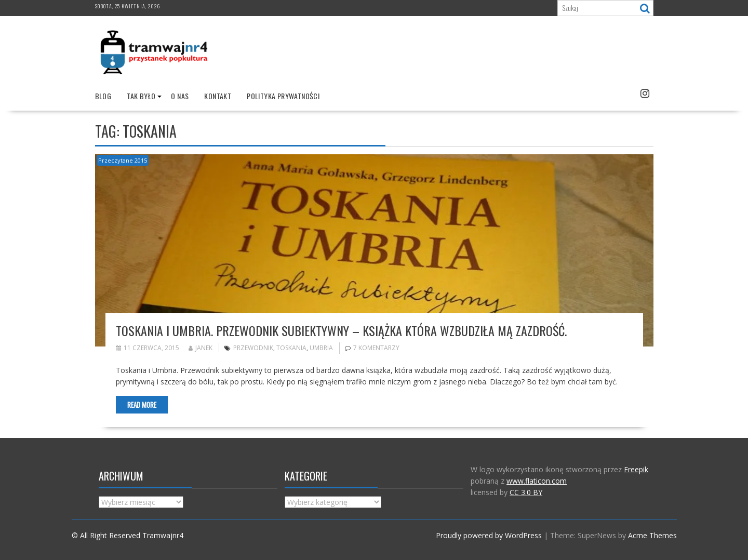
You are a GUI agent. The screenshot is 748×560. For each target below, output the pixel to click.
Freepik (636, 469)
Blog (103, 96)
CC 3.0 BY (526, 492)
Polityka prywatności (283, 96)
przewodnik (253, 348)
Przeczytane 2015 (123, 160)
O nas (180, 96)
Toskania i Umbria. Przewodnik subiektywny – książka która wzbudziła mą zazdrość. (341, 330)
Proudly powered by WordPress (489, 535)
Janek (201, 348)
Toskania (291, 348)
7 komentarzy (376, 348)
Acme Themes (652, 535)
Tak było (141, 96)
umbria (321, 348)
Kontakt (218, 96)
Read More (142, 405)
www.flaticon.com (537, 481)
